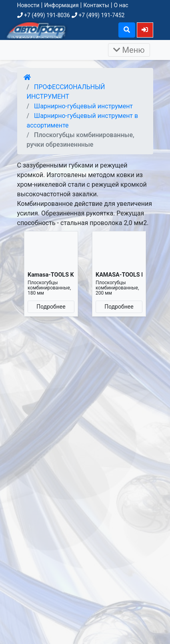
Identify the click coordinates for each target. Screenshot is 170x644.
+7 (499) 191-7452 (98, 15)
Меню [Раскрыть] (129, 50)
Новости (28, 5)
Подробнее (51, 307)
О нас (121, 5)
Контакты (96, 5)
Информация (61, 5)
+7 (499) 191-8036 (44, 15)
